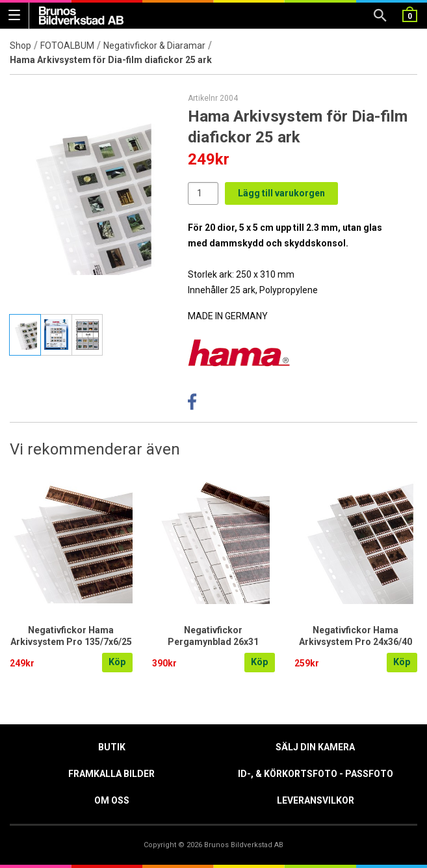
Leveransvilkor (316, 800)
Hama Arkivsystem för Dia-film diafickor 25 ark (111, 60)
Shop (20, 46)
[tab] (25, 335)
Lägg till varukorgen (281, 193)
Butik (112, 747)
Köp (117, 662)
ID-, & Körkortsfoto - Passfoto (316, 774)
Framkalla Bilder (111, 774)
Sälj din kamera (315, 747)
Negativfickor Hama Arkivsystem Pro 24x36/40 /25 (356, 642)
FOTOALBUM (67, 46)
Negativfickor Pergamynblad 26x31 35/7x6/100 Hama (213, 642)
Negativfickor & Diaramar (154, 46)
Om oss (112, 800)
